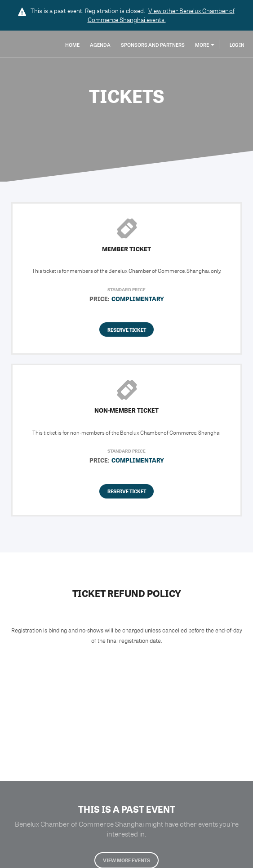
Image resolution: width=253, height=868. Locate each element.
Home (72, 45)
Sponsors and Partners (153, 45)
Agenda (100, 45)
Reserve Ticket (127, 330)
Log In (237, 45)
